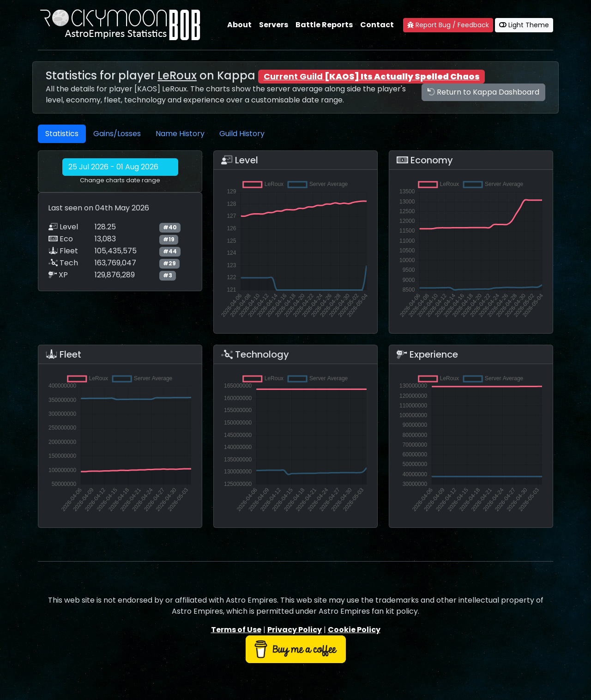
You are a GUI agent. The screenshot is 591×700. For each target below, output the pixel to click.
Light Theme (524, 25)
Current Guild (372, 76)
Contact (377, 25)
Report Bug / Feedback (448, 25)
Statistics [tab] (62, 134)
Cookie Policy (354, 630)
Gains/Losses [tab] (117, 134)
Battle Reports (324, 25)
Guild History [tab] (242, 134)
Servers (274, 25)
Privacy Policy (295, 630)
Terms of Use (236, 630)
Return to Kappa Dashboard (483, 92)
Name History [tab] (180, 134)
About (239, 25)
